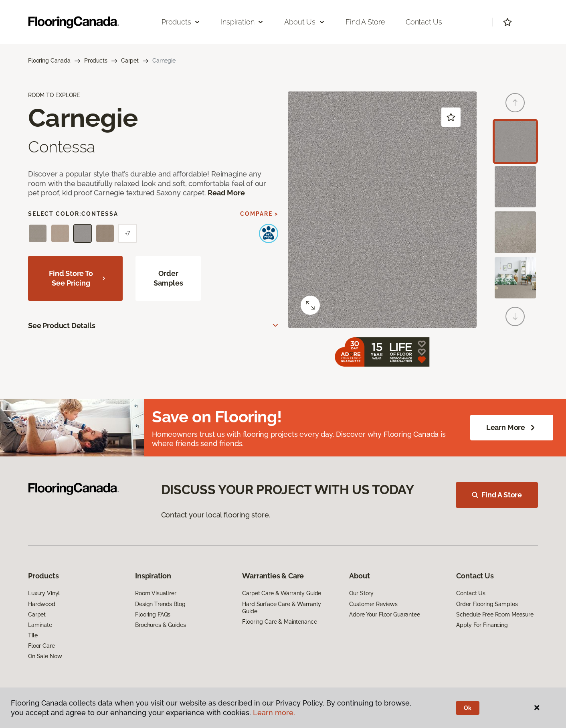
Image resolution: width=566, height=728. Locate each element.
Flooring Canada (49, 61)
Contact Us (424, 22)
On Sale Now (45, 656)
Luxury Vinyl (44, 593)
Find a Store (365, 22)
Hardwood (42, 604)
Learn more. (274, 713)
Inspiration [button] (242, 22)
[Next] (515, 316)
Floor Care (41, 646)
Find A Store (497, 495)
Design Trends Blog (160, 604)
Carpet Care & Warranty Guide (282, 593)
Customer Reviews (373, 604)
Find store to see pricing (78, 278)
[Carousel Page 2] (515, 187)
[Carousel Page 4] (515, 278)
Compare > (259, 214)
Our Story (361, 593)
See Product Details (62, 325)
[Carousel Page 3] (515, 232)
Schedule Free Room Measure (495, 614)
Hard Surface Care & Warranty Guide (282, 608)
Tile (33, 635)
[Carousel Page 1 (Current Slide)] (515, 141)
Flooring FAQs (153, 614)
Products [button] (181, 22)
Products (96, 61)
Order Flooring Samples (487, 604)
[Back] (515, 103)
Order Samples (168, 278)
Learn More (512, 428)
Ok (468, 708)
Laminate (40, 625)
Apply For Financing (482, 625)
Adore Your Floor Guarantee (384, 614)
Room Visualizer (156, 593)
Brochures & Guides (160, 625)
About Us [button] (305, 22)
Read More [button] (226, 193)
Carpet (130, 61)
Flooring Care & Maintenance (279, 622)
